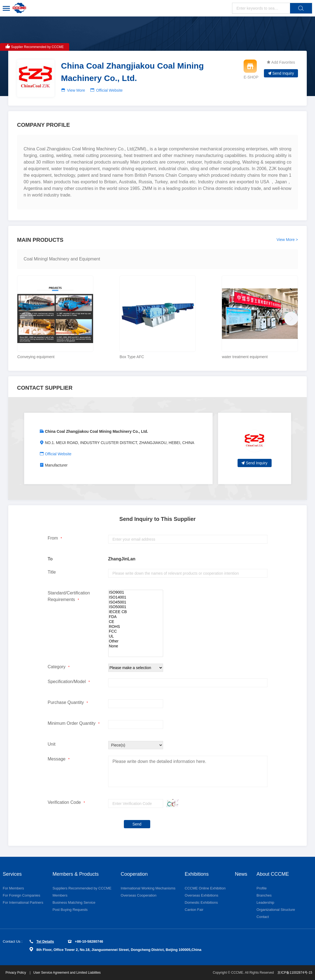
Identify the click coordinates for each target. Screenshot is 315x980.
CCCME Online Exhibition (205, 888)
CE (136, 622)
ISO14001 (136, 597)
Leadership (265, 902)
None (136, 646)
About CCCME (273, 874)
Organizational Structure (276, 910)
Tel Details (42, 941)
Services (12, 874)
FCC (136, 631)
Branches (264, 895)
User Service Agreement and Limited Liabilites (67, 973)
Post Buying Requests (70, 910)
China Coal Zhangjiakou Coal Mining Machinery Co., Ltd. (96, 431)
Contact (263, 917)
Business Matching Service (74, 902)
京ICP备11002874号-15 (295, 973)
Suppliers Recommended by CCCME (82, 888)
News (241, 874)
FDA (136, 617)
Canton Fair (194, 910)
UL (136, 636)
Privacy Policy (16, 973)
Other (136, 641)
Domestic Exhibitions (201, 902)
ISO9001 (136, 593)
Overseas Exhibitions (202, 895)
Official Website (109, 90)
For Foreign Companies (22, 895)
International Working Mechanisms (148, 888)
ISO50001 (136, 607)
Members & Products (76, 874)
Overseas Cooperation (139, 895)
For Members (13, 888)
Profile (262, 888)
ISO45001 (136, 602)
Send (137, 824)
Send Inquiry (281, 73)
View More (76, 90)
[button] (290, 317)
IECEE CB (136, 612)
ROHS (136, 627)
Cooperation (134, 874)
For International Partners (23, 902)
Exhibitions (197, 874)
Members (60, 895)
